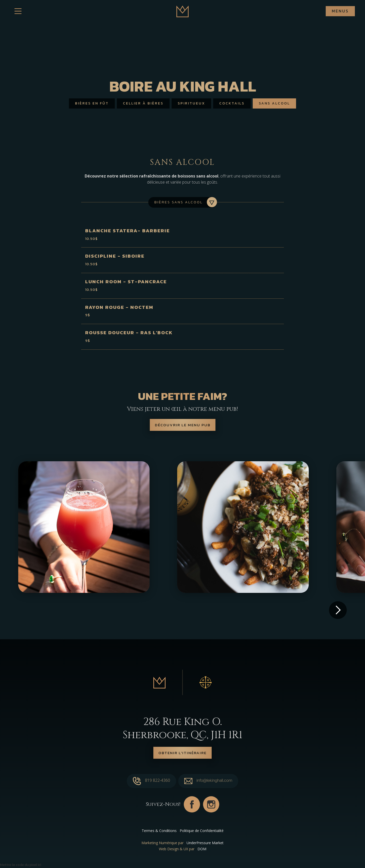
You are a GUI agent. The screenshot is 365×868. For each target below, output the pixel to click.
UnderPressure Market (205, 843)
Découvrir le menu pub (183, 425)
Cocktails (232, 103)
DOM (202, 849)
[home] (182, 11)
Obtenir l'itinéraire (182, 753)
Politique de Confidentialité (202, 831)
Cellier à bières (143, 103)
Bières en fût (92, 103)
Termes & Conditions (159, 831)
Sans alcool (274, 103)
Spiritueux (191, 103)
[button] (338, 610)
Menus (340, 11)
